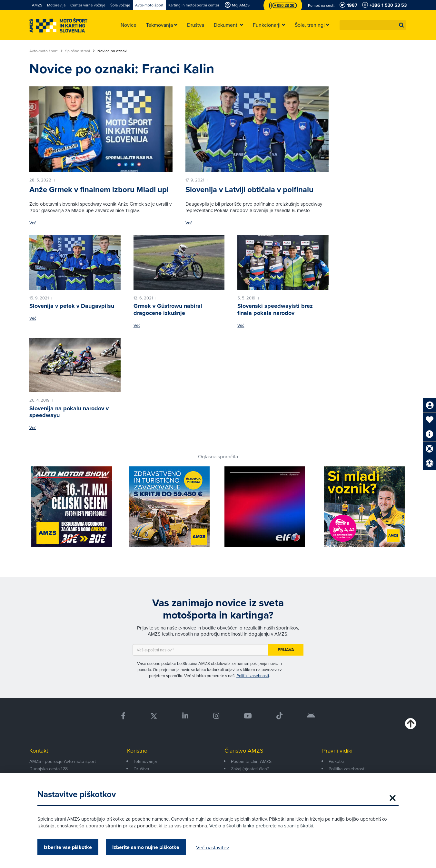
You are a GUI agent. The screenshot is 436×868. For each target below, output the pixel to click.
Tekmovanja (145, 761)
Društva (141, 769)
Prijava (286, 650)
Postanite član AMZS (251, 761)
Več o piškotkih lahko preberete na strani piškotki (261, 826)
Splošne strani (80, 51)
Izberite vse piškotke (68, 847)
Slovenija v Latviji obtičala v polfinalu (249, 190)
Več (33, 223)
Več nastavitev (213, 847)
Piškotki (336, 761)
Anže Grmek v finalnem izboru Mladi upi (99, 190)
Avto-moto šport (46, 51)
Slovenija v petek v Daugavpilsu (72, 306)
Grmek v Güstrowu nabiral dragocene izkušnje (168, 309)
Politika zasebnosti (347, 769)
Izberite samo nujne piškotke (146, 847)
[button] (401, 25)
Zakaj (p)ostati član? (250, 769)
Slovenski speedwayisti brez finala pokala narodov (275, 309)
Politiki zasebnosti (253, 676)
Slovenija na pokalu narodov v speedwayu (69, 412)
